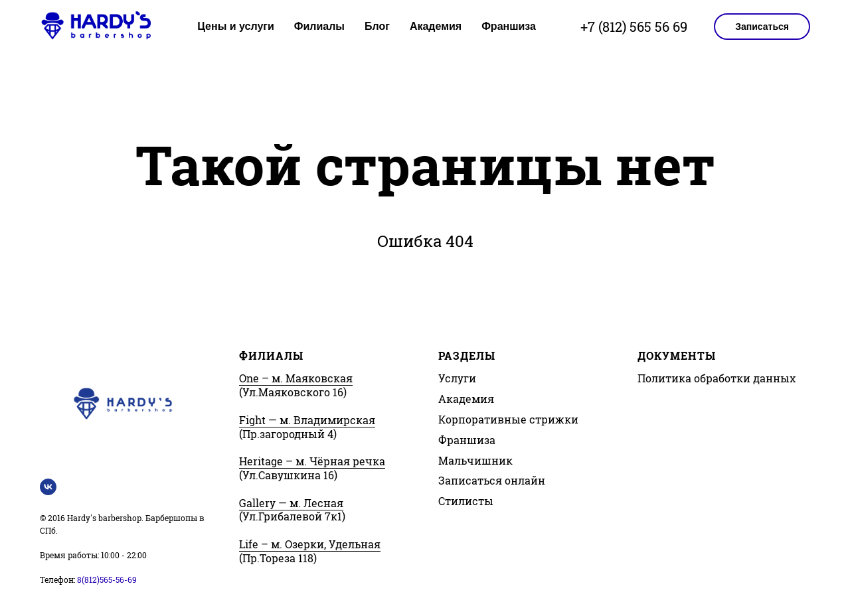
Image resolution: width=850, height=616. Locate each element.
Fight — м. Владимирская (307, 420)
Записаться (762, 27)
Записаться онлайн (492, 480)
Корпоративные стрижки (508, 419)
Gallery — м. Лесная (291, 503)
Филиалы (319, 26)
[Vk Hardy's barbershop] (48, 487)
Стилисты (466, 501)
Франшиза (509, 26)
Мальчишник (475, 460)
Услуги (457, 378)
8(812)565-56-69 (107, 579)
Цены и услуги (236, 26)
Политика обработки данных (717, 378)
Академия (436, 26)
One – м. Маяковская (296, 378)
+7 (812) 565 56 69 (634, 27)
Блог (377, 26)
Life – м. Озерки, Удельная (310, 544)
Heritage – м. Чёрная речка (312, 461)
